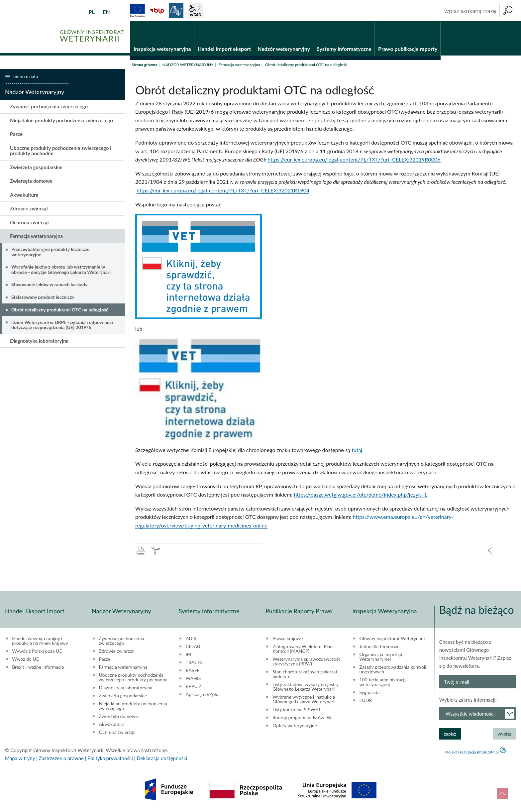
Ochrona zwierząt (30, 223)
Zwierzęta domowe (31, 182)
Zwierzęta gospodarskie (36, 168)
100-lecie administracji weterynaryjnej (383, 683)
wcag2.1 (195, 11)
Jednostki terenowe (379, 647)
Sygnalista (370, 693)
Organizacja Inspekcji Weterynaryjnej (381, 657)
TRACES (194, 663)
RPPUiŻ (194, 687)
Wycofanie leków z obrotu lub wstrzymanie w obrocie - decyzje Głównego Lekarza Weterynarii (61, 270)
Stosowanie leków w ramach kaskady (49, 285)
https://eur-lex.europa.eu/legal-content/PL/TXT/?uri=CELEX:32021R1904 (223, 191)
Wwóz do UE (25, 660)
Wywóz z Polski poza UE (37, 652)
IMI (189, 655)
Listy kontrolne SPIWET (297, 710)
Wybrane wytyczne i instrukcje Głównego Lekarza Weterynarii (304, 700)
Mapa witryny (20, 759)
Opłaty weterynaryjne (295, 726)
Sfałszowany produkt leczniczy (43, 298)
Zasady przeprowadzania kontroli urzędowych (393, 670)
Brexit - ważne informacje (38, 668)
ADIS (191, 639)
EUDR (366, 701)
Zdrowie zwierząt (29, 209)
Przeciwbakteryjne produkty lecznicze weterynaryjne (50, 253)
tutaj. (358, 451)
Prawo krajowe (288, 639)
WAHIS (193, 679)
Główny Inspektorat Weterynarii (392, 639)
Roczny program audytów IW (302, 718)
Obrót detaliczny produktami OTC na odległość (60, 311)
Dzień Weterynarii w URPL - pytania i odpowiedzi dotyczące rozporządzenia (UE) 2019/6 (62, 325)
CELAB (193, 647)
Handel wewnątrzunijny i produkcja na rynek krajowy (40, 641)
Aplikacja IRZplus (203, 695)
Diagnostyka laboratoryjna (39, 341)
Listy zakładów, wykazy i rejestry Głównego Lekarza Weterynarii (306, 687)
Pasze (16, 135)
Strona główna (144, 66)
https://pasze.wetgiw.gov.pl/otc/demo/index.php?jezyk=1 (360, 495)
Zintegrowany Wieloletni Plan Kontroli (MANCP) (303, 649)
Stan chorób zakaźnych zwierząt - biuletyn (306, 675)
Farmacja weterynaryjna (239, 66)
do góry (502, 793)
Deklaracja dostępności (162, 759)
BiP (157, 11)
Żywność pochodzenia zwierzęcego (49, 107)
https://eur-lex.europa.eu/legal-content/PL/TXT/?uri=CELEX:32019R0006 (354, 160)
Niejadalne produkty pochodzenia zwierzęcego (61, 121)
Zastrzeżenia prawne (61, 759)
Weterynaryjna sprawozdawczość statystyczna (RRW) (306, 662)
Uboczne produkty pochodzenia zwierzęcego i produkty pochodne (61, 152)
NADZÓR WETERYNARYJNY (188, 66)
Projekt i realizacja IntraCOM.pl (472, 753)
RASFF (193, 671)
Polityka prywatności (110, 759)
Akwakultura (24, 196)
